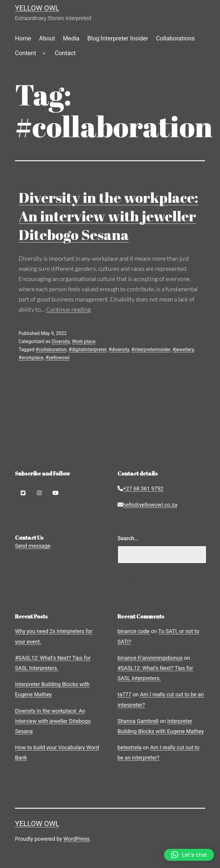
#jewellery (183, 350)
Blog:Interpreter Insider (118, 38)
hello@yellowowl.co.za (150, 505)
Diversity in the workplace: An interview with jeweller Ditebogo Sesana (108, 216)
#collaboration (51, 350)
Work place (84, 341)
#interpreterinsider (151, 350)
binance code (134, 631)
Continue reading (68, 309)
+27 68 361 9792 (143, 489)
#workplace (31, 358)
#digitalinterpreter (88, 350)
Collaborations (175, 38)
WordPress (77, 839)
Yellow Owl (37, 8)
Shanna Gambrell (138, 721)
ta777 (124, 694)
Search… (128, 538)
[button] (189, 855)
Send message (33, 546)
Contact (65, 53)
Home (23, 38)
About (47, 38)
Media (71, 38)
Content (25, 53)
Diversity (61, 341)
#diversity (119, 350)
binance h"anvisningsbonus (150, 658)
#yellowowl (58, 358)
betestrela (129, 747)
